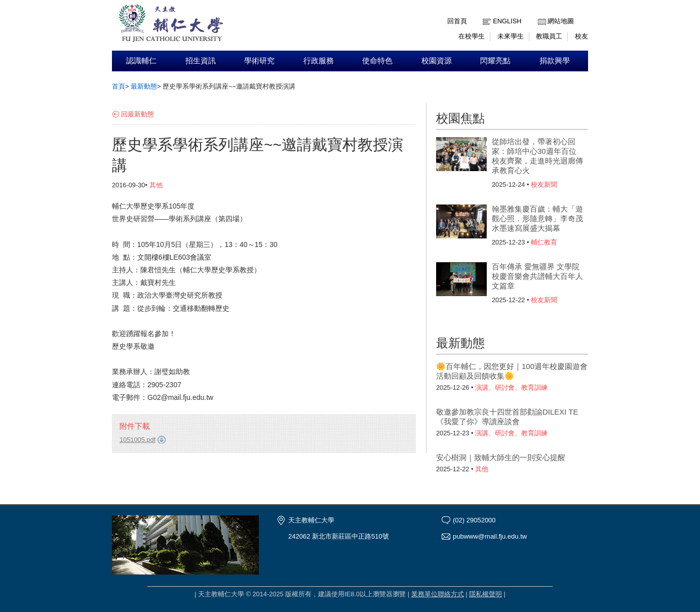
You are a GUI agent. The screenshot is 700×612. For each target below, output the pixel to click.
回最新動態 (138, 114)
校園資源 (437, 61)
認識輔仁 (141, 61)
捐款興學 (555, 61)
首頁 (119, 86)
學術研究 (259, 61)
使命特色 (377, 61)
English (507, 21)
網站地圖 (561, 21)
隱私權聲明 (485, 594)
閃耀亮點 (495, 61)
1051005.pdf (138, 440)
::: (540, 13)
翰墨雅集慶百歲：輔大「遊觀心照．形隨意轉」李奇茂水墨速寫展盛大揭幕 (537, 218)
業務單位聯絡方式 (438, 594)
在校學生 (472, 36)
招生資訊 (201, 61)
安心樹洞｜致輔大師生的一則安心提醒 (501, 457)
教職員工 (549, 36)
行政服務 (319, 61)
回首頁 (457, 21)
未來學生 (511, 36)
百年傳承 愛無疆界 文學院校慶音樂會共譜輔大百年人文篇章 (537, 276)
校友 (581, 36)
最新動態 (144, 86)
